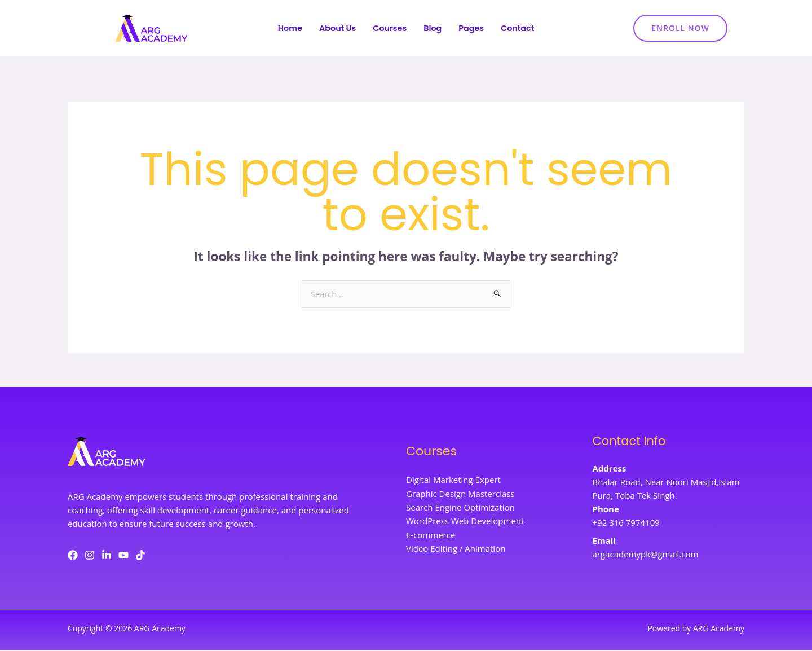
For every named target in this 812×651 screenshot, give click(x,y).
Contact (521, 28)
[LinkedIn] (107, 556)
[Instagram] (90, 556)
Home (287, 28)
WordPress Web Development (465, 522)
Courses (389, 28)
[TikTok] (140, 556)
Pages (473, 28)
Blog (434, 28)
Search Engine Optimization (460, 508)
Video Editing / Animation (456, 549)
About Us (336, 28)
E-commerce (431, 535)
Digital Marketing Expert (453, 481)
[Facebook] (73, 556)
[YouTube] (123, 556)
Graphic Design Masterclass (460, 495)
